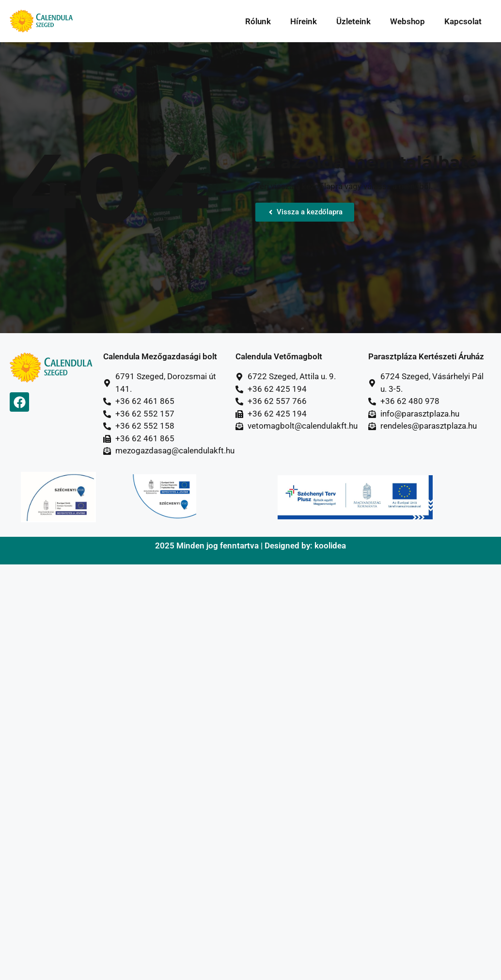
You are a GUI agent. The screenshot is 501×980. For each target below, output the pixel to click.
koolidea (330, 546)
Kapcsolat (463, 21)
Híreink (304, 21)
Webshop (407, 21)
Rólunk (258, 21)
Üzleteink (353, 21)
